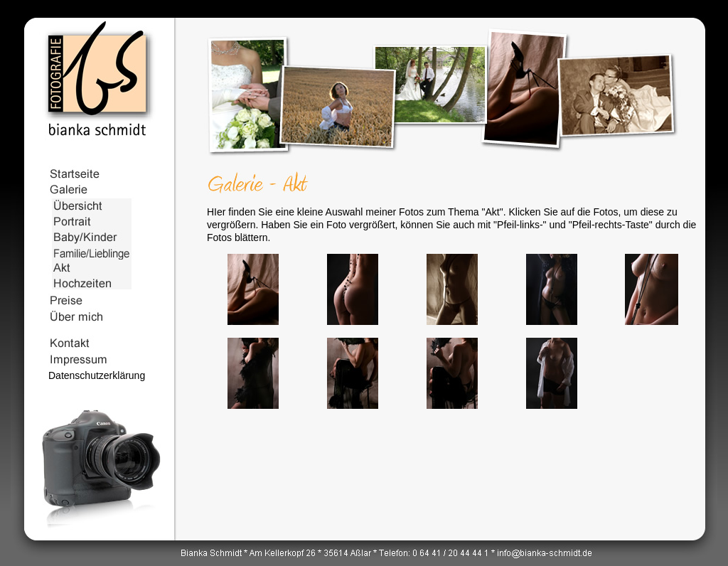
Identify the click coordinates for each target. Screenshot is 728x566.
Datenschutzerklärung (97, 375)
